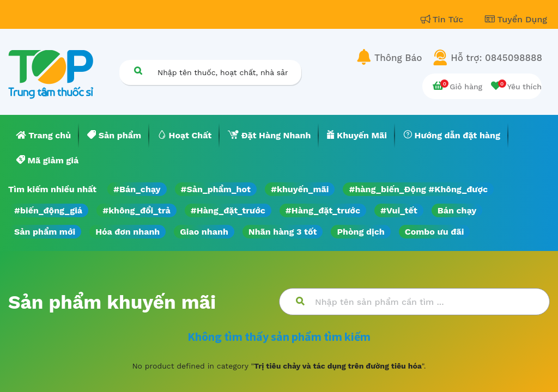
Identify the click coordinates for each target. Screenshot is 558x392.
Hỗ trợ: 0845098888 (496, 58)
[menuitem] (44, 136)
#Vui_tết (399, 210)
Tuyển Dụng (516, 19)
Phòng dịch (360, 232)
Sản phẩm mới (45, 232)
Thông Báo (398, 58)
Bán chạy (457, 210)
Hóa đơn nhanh (128, 232)
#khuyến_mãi (300, 189)
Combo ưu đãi (435, 232)
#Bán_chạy (137, 189)
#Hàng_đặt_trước (228, 210)
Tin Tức (444, 19)
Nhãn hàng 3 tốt (283, 232)
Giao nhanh (204, 232)
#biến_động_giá (48, 210)
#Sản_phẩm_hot (216, 189)
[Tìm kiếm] (138, 71)
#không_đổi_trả (137, 210)
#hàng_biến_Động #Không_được (418, 189)
